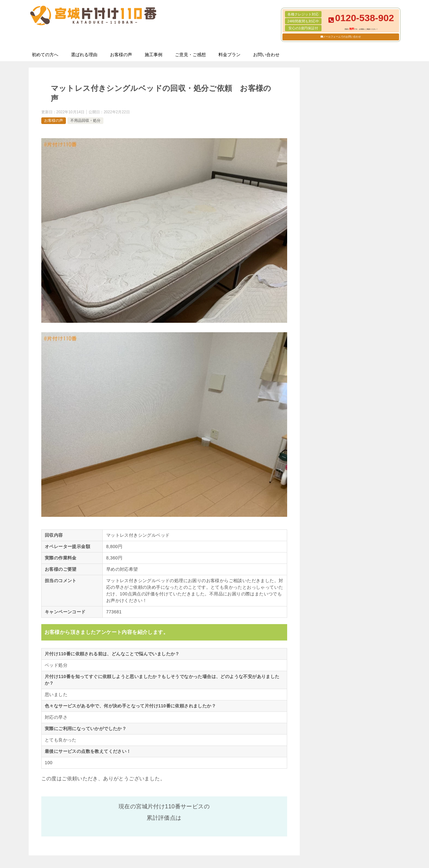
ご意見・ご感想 (190, 55)
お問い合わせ (266, 55)
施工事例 (154, 55)
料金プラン (229, 55)
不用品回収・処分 (85, 121)
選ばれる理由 (84, 55)
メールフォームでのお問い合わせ (342, 37)
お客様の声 (121, 55)
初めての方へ (45, 55)
